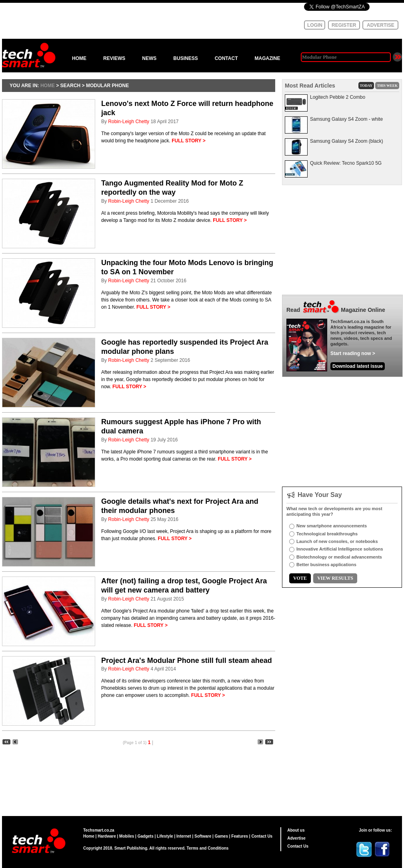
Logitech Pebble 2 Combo (338, 97)
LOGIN (315, 25)
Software (203, 836)
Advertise (296, 838)
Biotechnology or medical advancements (339, 557)
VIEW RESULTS (335, 578)
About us (296, 830)
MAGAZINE (267, 58)
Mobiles (127, 836)
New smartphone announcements (332, 526)
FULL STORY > (189, 141)
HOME (79, 58)
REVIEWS (114, 58)
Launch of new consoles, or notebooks (337, 541)
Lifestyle (165, 836)
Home (89, 836)
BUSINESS (185, 58)
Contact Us (262, 836)
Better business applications (326, 565)
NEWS (149, 58)
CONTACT (226, 58)
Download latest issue (358, 366)
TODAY (366, 86)
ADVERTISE (381, 25)
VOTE (300, 578)
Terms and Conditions (208, 848)
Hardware (107, 836)
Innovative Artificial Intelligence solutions (340, 549)
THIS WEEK (387, 86)
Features (240, 836)
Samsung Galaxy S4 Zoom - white (346, 119)
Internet (184, 836)
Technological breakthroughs (327, 534)
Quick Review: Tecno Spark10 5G (346, 163)
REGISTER (344, 25)
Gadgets (146, 836)
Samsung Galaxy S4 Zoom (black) (347, 141)
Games (221, 836)
